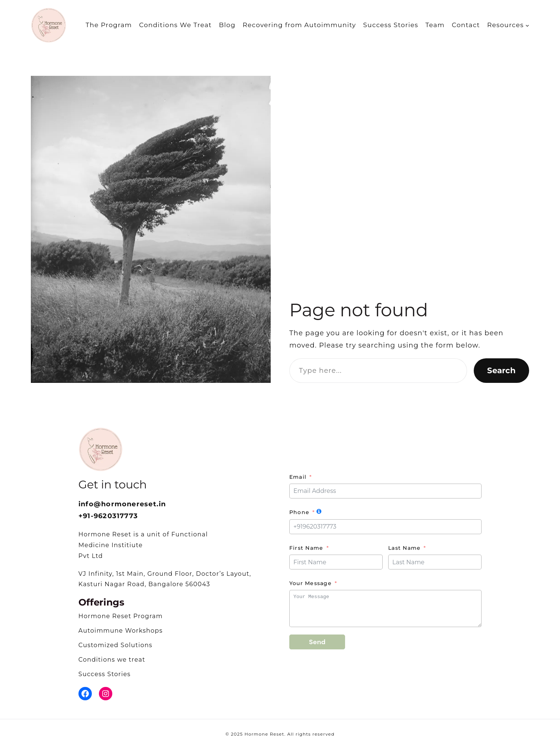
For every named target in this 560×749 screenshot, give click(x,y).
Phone (299, 512)
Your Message (310, 583)
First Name (306, 548)
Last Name (404, 548)
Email (298, 477)
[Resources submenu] (527, 25)
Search (501, 370)
